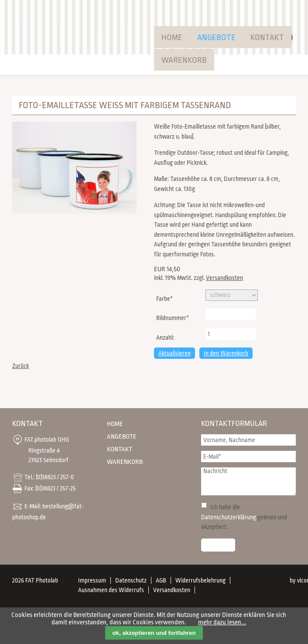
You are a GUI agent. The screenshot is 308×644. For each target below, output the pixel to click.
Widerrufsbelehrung (200, 580)
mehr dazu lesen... (222, 622)
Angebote (216, 37)
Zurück (21, 366)
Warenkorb (184, 60)
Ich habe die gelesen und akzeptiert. (244, 517)
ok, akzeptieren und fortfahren (154, 633)
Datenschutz (131, 580)
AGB (161, 580)
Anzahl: (165, 337)
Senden (218, 545)
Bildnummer (172, 317)
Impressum (92, 580)
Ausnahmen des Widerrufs (111, 590)
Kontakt (267, 37)
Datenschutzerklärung (229, 517)
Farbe (169, 298)
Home (172, 37)
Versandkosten (224, 278)
